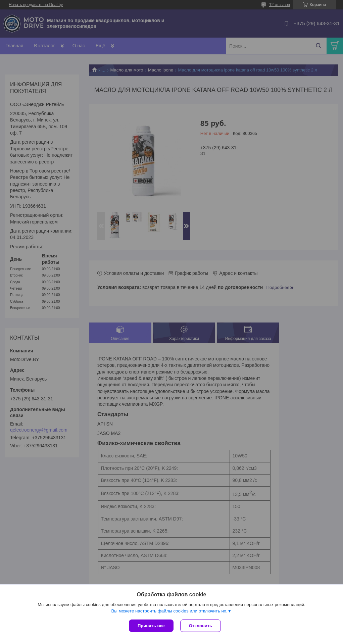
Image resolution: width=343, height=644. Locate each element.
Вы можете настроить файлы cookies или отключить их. (169, 611)
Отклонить (201, 626)
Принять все (151, 626)
